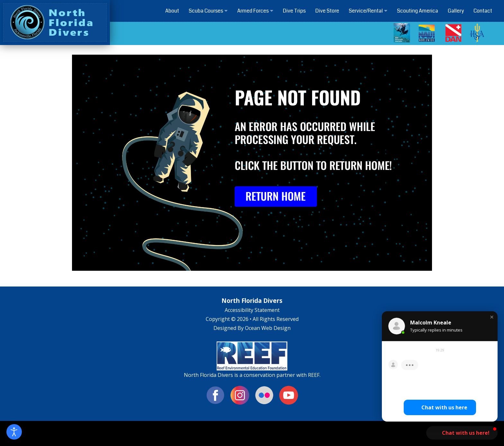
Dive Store (327, 11)
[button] (492, 317)
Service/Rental (368, 11)
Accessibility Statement (252, 310)
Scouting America (418, 11)
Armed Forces (255, 11)
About (172, 11)
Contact (483, 11)
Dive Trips (294, 11)
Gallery (456, 11)
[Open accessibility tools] (14, 432)
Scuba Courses (208, 11)
